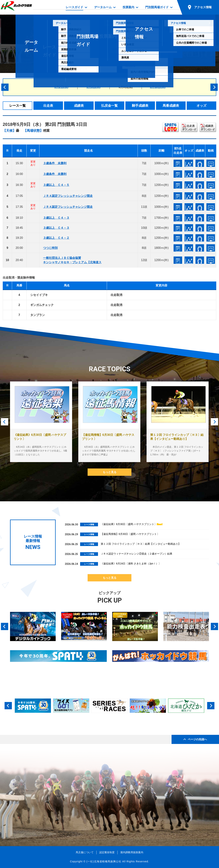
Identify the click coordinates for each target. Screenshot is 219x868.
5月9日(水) (126, 87)
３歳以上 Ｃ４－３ (56, 218)
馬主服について (85, 852)
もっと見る (110, 472)
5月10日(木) (158, 87)
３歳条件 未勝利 (55, 163)
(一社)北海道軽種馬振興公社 (104, 861)
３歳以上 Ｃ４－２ (56, 238)
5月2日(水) (61, 87)
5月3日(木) (93, 87)
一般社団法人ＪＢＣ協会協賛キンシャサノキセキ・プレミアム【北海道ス (72, 260)
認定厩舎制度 (107, 852)
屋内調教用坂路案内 (132, 852)
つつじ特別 (50, 248)
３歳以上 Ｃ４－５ (56, 185)
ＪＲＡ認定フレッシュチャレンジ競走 (68, 196)
